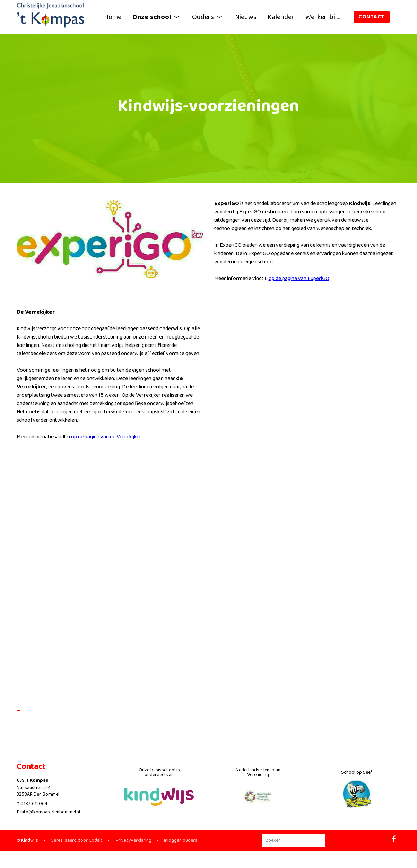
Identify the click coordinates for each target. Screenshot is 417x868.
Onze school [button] (157, 17)
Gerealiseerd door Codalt (76, 840)
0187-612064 (34, 804)
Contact (372, 17)
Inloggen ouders (181, 840)
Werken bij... (323, 17)
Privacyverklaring (133, 840)
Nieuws (246, 17)
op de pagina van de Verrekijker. (107, 440)
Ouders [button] (208, 17)
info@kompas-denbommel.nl (50, 812)
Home (113, 17)
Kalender (281, 17)
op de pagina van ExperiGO (299, 282)
